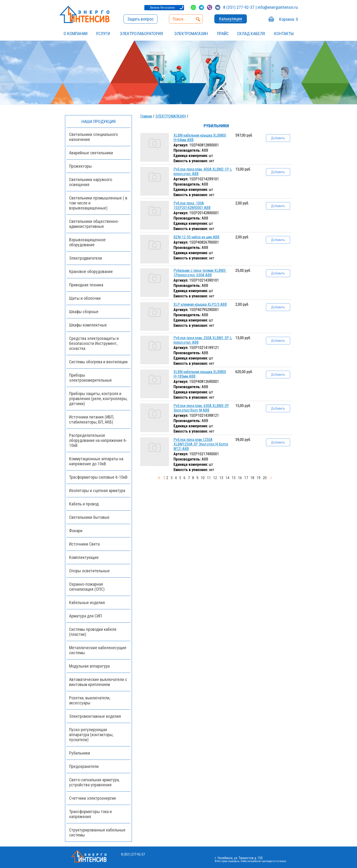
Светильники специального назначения (93, 137)
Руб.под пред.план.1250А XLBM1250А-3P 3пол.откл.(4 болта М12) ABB (201, 444)
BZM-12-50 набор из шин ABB (196, 237)
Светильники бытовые (89, 517)
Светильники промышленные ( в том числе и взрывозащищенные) (98, 203)
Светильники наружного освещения (91, 182)
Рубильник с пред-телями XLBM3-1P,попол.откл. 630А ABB (200, 273)
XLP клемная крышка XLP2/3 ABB (200, 304)
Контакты (284, 34)
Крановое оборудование (91, 271)
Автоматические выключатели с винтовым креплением (98, 682)
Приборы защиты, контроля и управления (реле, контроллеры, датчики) (98, 399)
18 (252, 478)
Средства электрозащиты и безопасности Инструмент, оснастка (94, 343)
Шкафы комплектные (88, 325)
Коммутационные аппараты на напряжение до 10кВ (96, 461)
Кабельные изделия (87, 603)
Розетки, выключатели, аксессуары (90, 700)
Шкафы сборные (84, 312)
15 (234, 478)
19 (259, 478)
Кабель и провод (84, 504)
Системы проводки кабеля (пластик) (93, 632)
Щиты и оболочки (85, 298)
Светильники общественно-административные (94, 224)
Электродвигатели (86, 258)
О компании (76, 34)
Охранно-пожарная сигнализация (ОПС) (87, 587)
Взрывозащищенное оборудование (87, 242)
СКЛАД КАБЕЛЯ (251, 34)
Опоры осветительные (89, 571)
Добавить (278, 138)
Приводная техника (86, 285)
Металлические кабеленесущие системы (98, 650)
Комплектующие (84, 557)
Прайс (223, 34)
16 (240, 478)
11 (209, 478)
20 (265, 478)
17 (246, 478)
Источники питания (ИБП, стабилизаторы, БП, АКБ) (92, 419)
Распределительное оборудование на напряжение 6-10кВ (98, 440)
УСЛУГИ (103, 34)
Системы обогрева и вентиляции (98, 362)
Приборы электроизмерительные (90, 378)
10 (203, 478)
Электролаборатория (141, 34)
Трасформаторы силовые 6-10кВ (98, 477)
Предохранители (84, 766)
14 (227, 478)
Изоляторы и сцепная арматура (97, 490)
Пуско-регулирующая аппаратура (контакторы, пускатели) (91, 735)
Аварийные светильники (91, 153)
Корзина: (289, 19)
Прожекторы (80, 166)
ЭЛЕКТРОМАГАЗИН (191, 34)
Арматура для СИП (85, 616)
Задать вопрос (141, 19)
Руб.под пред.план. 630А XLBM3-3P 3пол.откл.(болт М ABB (201, 408)
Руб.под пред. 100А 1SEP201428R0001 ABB (192, 205)
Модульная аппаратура (89, 666)
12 (215, 478)
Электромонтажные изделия (95, 716)
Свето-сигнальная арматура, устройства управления (94, 782)
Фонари (76, 531)
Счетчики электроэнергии (92, 798)
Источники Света (84, 544)
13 (221, 478)
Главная (146, 116)
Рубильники (80, 753)
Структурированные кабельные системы (97, 832)
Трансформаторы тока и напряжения (90, 814)
